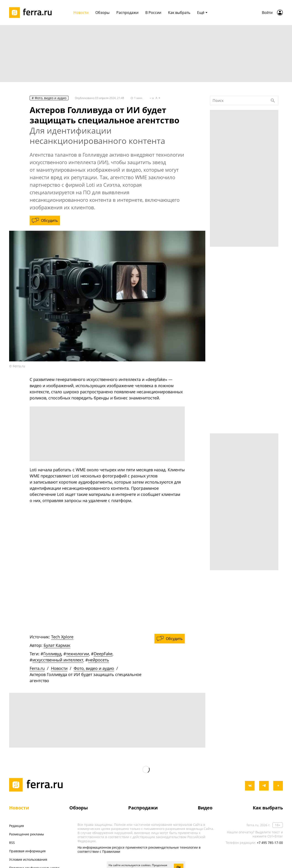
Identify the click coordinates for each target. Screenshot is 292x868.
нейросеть (99, 660)
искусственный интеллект (58, 660)
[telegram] (264, 786)
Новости (59, 668)
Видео (205, 808)
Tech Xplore (62, 637)
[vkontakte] (250, 786)
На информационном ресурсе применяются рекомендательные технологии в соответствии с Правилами (139, 849)
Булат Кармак (57, 645)
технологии (78, 654)
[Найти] (273, 101)
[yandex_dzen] (278, 786)
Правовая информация (27, 851)
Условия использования (28, 859)
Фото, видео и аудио (51, 98)
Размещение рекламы (27, 834)
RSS (12, 843)
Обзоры (79, 808)
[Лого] (32, 13)
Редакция (17, 826)
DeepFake (103, 654)
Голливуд (52, 654)
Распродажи (143, 808)
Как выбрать (268, 808)
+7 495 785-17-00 (270, 843)
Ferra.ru (37, 668)
